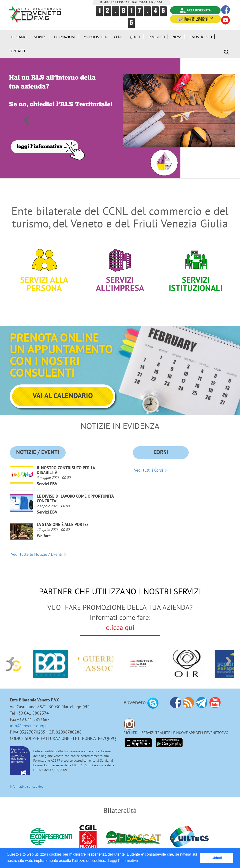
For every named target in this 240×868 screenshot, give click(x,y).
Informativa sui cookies (26, 783)
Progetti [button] (157, 33)
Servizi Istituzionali (196, 268)
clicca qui (120, 624)
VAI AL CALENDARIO (63, 393)
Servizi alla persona (44, 268)
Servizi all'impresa (120, 268)
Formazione (65, 33)
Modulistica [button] (95, 33)
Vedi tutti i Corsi (149, 467)
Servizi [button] (40, 33)
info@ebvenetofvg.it (29, 722)
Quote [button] (136, 33)
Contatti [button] (17, 47)
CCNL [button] (118, 33)
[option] (120, 114)
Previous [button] (26, 114)
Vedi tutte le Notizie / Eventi (37, 551)
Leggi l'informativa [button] (123, 861)
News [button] (177, 33)
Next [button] (231, 114)
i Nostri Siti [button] (201, 33)
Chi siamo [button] (18, 33)
